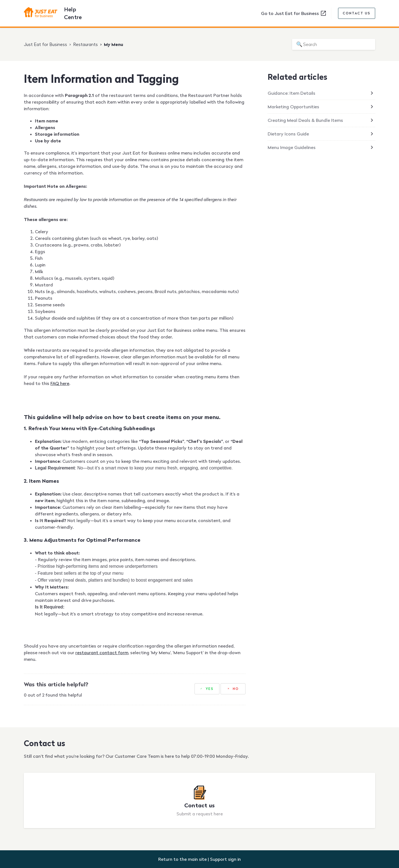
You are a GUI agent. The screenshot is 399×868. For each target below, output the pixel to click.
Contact (357, 13)
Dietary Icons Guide (288, 134)
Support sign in (225, 859)
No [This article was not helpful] (236, 689)
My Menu (113, 44)
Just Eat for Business (45, 44)
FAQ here (60, 383)
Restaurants (85, 44)
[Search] (334, 44)
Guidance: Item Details (291, 93)
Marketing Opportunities (293, 107)
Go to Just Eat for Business (294, 13)
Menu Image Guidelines (292, 147)
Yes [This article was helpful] (210, 689)
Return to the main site (182, 859)
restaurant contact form (102, 653)
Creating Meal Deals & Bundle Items (305, 120)
